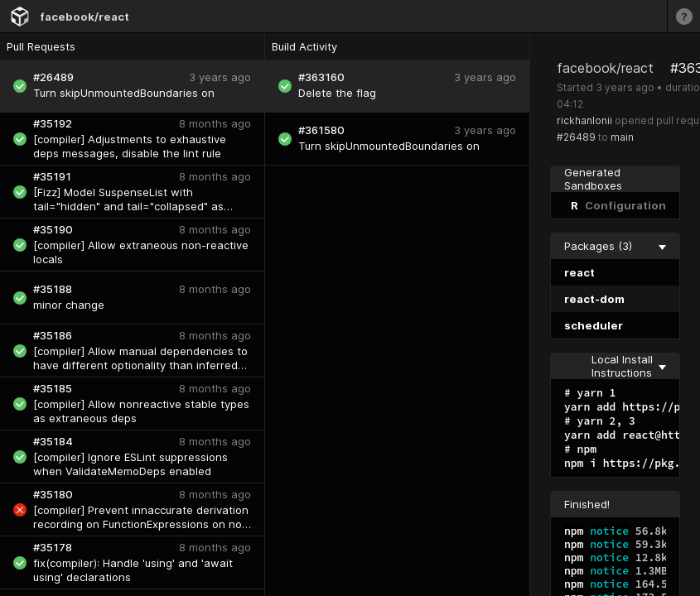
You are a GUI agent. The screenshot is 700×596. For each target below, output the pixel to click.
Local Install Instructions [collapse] (629, 366)
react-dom (594, 299)
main (622, 137)
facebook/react (84, 17)
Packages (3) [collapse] (615, 246)
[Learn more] (683, 16)
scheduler (594, 325)
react (579, 272)
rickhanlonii (584, 120)
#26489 (576, 137)
